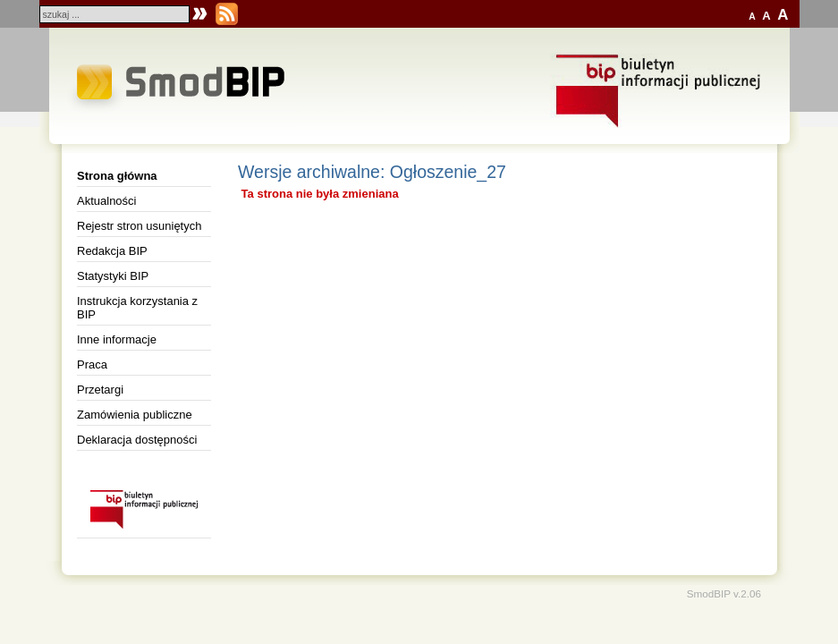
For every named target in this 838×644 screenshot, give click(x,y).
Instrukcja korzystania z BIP (137, 308)
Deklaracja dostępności (137, 440)
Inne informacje (117, 339)
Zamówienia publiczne (135, 415)
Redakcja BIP (112, 251)
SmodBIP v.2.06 (724, 593)
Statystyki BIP (113, 276)
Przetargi (100, 390)
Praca (92, 364)
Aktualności (106, 201)
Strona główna (117, 176)
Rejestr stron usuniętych (139, 226)
